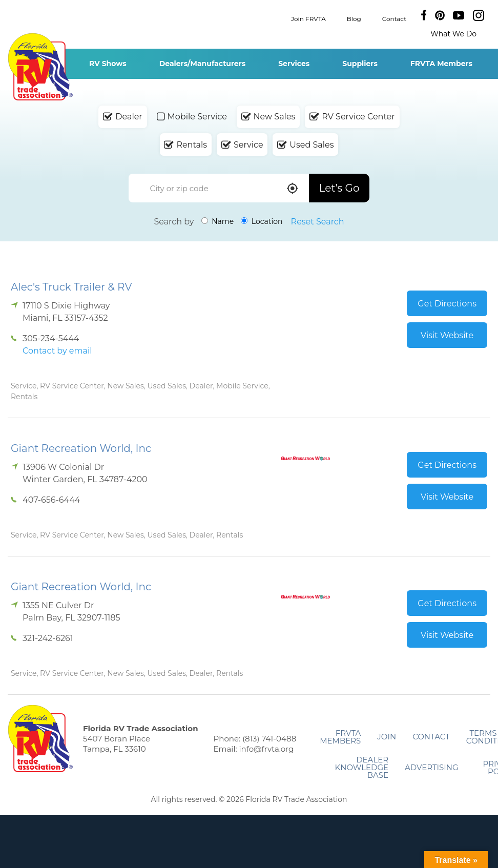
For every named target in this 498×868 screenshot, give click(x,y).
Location (262, 221)
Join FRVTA (308, 18)
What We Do (453, 34)
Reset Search (318, 222)
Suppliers (360, 64)
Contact (394, 18)
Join (387, 737)
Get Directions (447, 304)
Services (294, 64)
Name (218, 221)
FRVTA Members (441, 64)
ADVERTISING (432, 767)
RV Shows (108, 64)
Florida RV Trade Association (40, 67)
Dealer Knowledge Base (362, 767)
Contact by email (57, 351)
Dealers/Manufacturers (202, 64)
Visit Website (447, 335)
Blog (354, 18)
